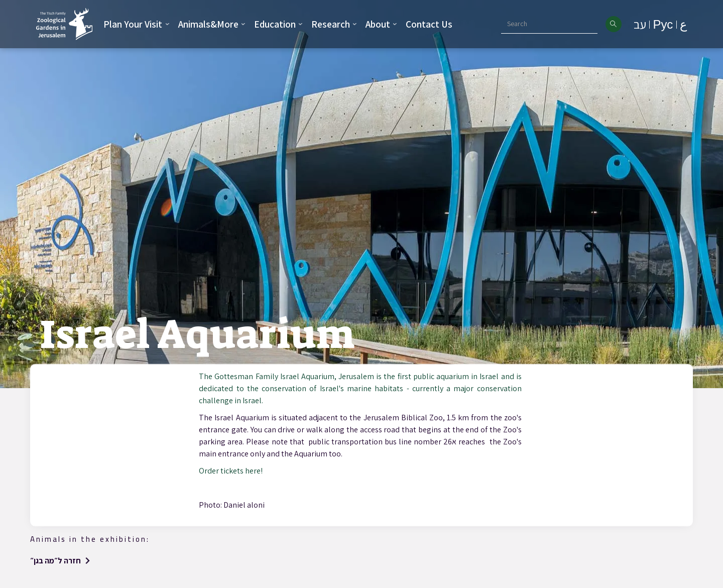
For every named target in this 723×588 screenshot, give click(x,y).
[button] (137, 24)
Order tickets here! (231, 471)
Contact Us (429, 24)
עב (640, 24)
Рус (663, 24)
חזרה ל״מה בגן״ (55, 561)
